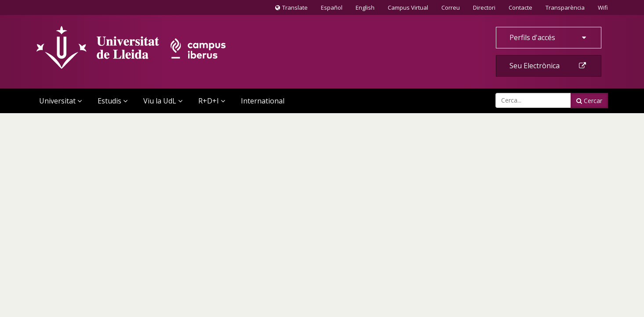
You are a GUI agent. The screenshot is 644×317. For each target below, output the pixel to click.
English (365, 7)
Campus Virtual (408, 7)
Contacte (520, 7)
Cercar (589, 101)
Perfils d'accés (549, 37)
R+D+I (212, 101)
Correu (451, 7)
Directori (484, 7)
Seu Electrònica (549, 66)
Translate (291, 9)
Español (332, 7)
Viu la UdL (163, 101)
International (263, 101)
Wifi (603, 7)
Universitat (60, 101)
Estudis (113, 101)
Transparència (565, 7)
